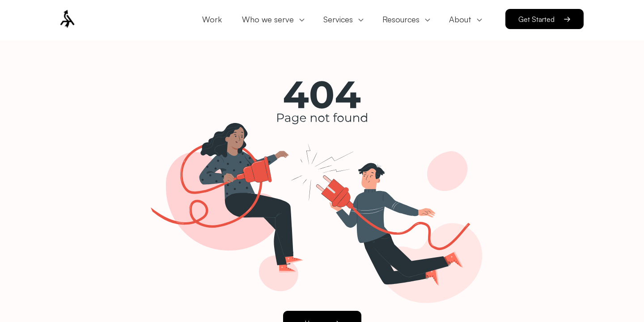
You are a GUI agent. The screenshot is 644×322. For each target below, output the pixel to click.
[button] (91, 20)
